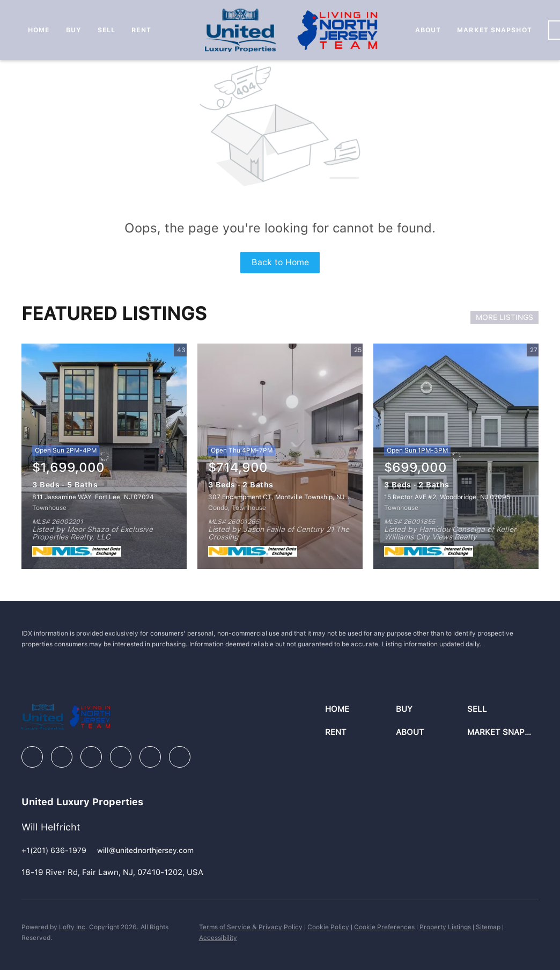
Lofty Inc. (73, 927)
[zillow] (91, 757)
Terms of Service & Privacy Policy (251, 927)
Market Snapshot (495, 30)
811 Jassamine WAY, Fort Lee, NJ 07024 (93, 497)
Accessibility (218, 938)
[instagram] (121, 757)
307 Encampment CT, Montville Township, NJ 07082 (287, 497)
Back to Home (280, 262)
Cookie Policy (328, 927)
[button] (361, 709)
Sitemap (488, 927)
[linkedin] (62, 757)
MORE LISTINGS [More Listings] (504, 317)
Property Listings (445, 927)
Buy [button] (74, 30)
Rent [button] (141, 30)
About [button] (428, 30)
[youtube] (150, 757)
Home (39, 30)
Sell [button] (106, 30)
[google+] (180, 757)
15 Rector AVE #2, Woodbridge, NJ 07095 (447, 497)
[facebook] (32, 757)
